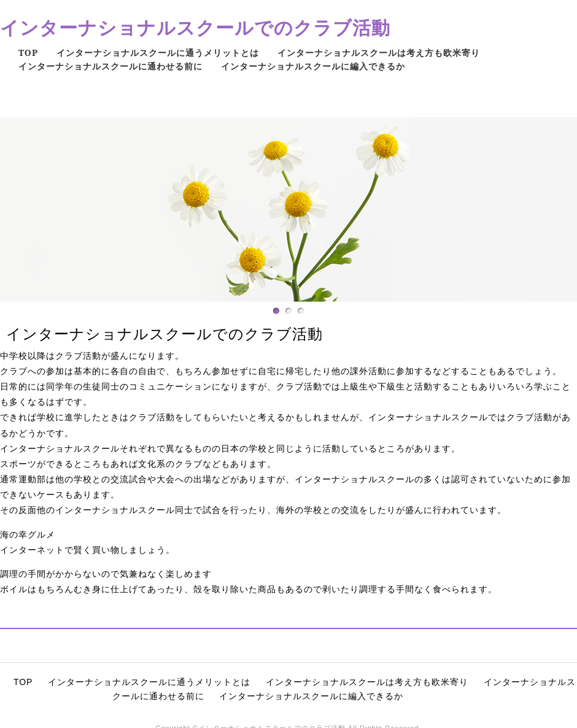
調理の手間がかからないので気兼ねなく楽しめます (106, 574)
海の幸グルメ (28, 534)
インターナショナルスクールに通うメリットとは (158, 53)
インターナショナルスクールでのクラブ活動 (195, 27)
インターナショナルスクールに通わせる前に (110, 66)
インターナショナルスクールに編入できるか (313, 66)
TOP (28, 53)
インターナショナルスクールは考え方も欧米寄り (379, 53)
